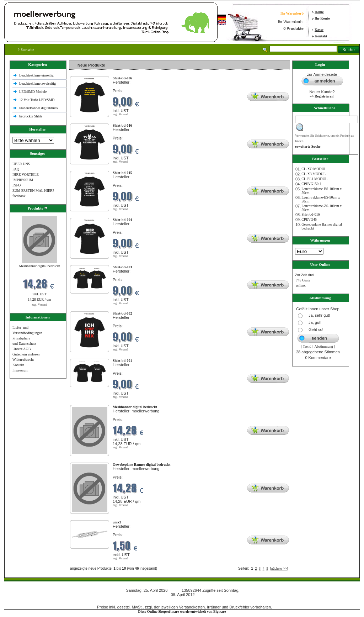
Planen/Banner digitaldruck (39, 108)
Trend (307, 346)
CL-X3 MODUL (314, 174)
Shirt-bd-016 (311, 214)
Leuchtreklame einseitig (37, 75)
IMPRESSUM (23, 180)
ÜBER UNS (21, 164)
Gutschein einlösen (26, 354)
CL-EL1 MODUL (314, 179)
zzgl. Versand (40, 305)
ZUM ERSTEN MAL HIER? (33, 191)
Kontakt (321, 36)
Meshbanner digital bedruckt (40, 266)
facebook (19, 196)
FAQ (16, 169)
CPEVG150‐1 (311, 184)
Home (319, 12)
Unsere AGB (22, 349)
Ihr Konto (322, 18)
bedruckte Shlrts (31, 116)
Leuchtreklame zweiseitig (38, 83)
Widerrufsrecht (23, 360)
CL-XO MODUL (314, 169)
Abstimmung (324, 346)
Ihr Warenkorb (292, 13)
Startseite (26, 50)
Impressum (20, 370)
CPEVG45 (309, 219)
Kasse (319, 30)
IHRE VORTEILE (26, 175)
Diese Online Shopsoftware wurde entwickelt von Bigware (182, 611)
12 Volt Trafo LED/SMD (37, 100)
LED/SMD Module (33, 92)
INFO (17, 185)
